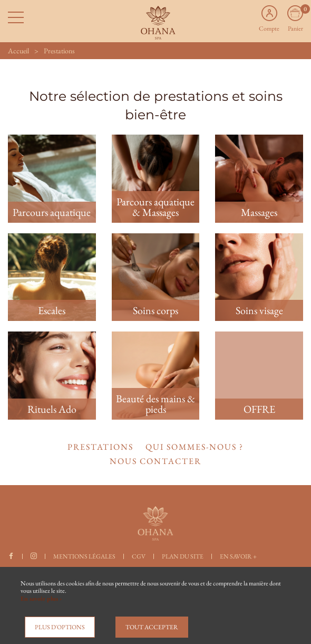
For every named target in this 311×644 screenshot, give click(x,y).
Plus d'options (60, 627)
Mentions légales (84, 556)
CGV (139, 556)
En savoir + (238, 556)
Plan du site (183, 556)
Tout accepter (152, 627)
